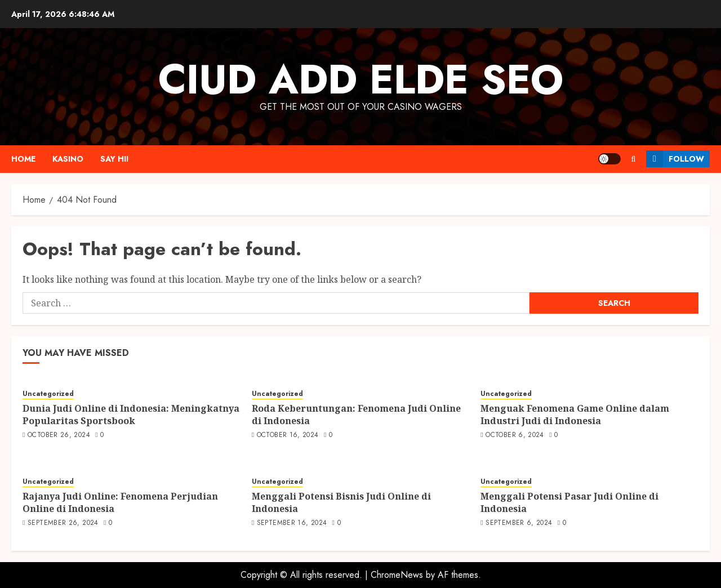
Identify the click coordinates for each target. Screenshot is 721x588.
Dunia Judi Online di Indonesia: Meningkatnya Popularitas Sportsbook (131, 415)
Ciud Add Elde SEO (361, 79)
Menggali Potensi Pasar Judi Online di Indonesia (569, 502)
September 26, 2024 (63, 523)
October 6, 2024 (515, 435)
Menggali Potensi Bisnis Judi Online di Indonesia (341, 502)
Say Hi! (115, 159)
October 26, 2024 (59, 435)
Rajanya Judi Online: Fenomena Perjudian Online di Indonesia (120, 502)
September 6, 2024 (519, 523)
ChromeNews (397, 575)
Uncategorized (48, 394)
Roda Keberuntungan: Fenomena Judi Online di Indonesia (356, 415)
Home (23, 159)
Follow (675, 159)
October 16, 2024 (288, 435)
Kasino (68, 159)
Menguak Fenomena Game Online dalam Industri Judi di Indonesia (575, 415)
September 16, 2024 (292, 523)
